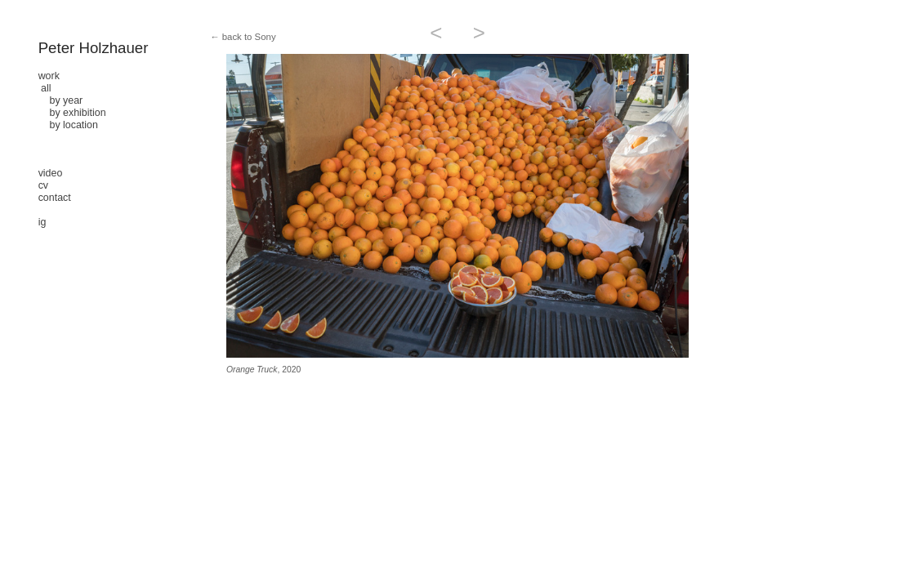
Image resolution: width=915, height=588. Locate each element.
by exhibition (72, 113)
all (46, 88)
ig (42, 222)
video (51, 173)
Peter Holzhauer (94, 48)
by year (61, 100)
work (49, 76)
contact (55, 198)
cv (43, 185)
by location (68, 125)
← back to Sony (243, 37)
